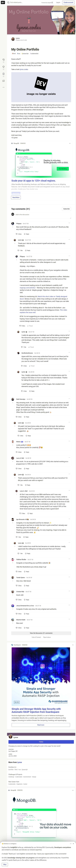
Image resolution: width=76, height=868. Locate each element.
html (14, 54)
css (19, 54)
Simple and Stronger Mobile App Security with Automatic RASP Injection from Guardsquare (36, 710)
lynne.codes (24, 69)
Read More (16, 197)
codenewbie (34, 54)
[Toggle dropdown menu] (70, 143)
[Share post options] (4, 87)
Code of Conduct (36, 637)
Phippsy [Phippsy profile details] (19, 224)
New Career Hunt (41, 783)
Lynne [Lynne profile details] (20, 240)
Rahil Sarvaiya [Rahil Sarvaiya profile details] (21, 399)
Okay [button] (5, 865)
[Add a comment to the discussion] (43, 216)
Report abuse (47, 637)
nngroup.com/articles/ (28, 288)
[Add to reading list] (4, 75)
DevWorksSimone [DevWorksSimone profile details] (27, 353)
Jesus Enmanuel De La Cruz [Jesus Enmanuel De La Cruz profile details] (25, 606)
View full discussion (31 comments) (41, 633)
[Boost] (4, 81)
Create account (68, 2)
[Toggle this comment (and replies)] (13, 227)
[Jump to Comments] (4, 68)
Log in (58, 2)
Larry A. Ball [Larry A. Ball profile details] (20, 458)
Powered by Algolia (47, 3)
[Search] (8, 3)
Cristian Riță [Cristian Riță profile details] (20, 592)
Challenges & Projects (41, 776)
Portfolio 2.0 (41, 768)
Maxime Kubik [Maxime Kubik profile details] (21, 620)
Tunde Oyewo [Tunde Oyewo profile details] (21, 578)
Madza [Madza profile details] (20, 442)
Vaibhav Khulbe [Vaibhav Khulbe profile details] (21, 560)
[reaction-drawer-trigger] (4, 61)
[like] (19, 234)
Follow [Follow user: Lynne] (41, 742)
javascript (25, 54)
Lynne (18, 38)
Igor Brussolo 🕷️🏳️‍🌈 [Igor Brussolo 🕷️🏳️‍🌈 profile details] (22, 519)
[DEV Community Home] (3, 2)
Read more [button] (41, 725)
